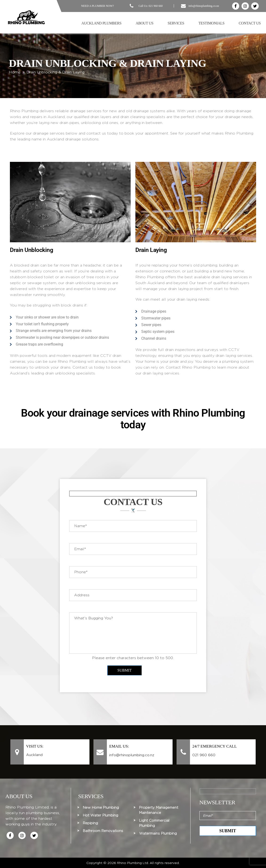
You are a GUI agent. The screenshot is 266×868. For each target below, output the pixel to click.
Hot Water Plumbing (101, 815)
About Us (144, 23)
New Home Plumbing (101, 808)
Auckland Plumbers (101, 23)
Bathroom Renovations (103, 831)
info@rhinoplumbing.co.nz (204, 6)
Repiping (90, 823)
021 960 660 (156, 6)
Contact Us (250, 23)
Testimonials (212, 23)
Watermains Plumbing (158, 833)
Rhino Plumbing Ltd (133, 863)
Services (176, 23)
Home (15, 72)
